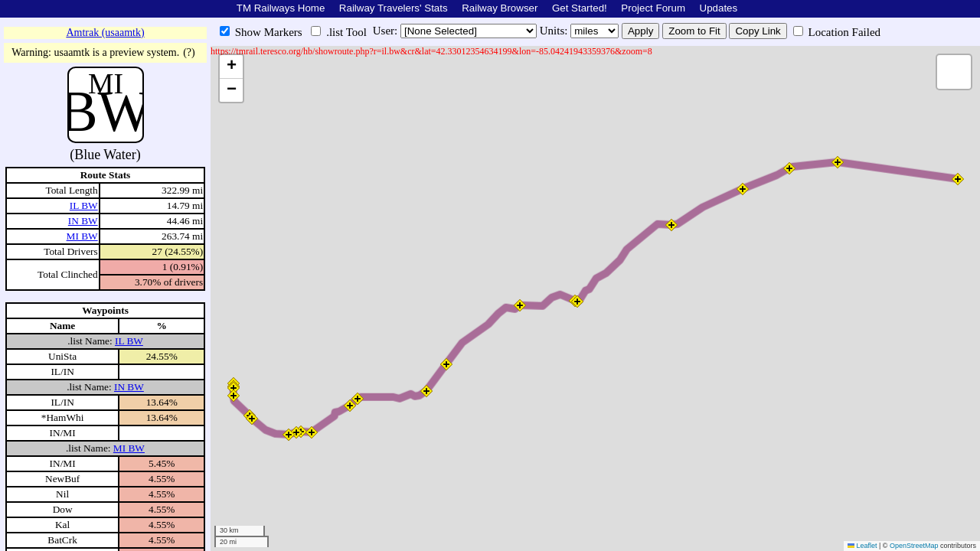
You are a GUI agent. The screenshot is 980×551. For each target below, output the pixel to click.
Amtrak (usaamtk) (105, 33)
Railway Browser (500, 8)
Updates (719, 8)
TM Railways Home (281, 8)
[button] (234, 388)
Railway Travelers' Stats (394, 8)
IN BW (83, 221)
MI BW (82, 236)
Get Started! (580, 8)
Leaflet (862, 546)
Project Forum (653, 8)
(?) (189, 52)
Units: (555, 31)
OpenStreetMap (914, 546)
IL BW (84, 205)
